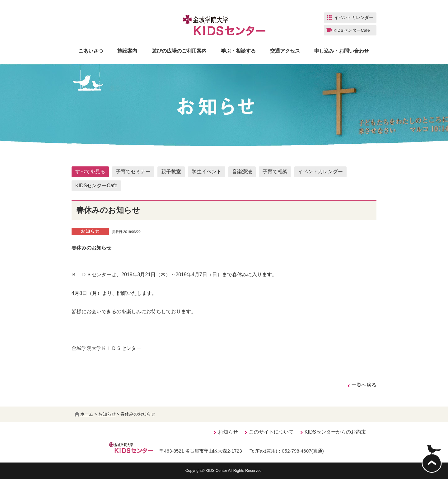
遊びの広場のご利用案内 (179, 51)
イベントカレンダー (320, 172)
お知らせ (107, 414)
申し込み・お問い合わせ (342, 51)
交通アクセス (285, 51)
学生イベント (207, 172)
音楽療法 (242, 172)
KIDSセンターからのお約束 (335, 432)
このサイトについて (271, 432)
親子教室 (171, 172)
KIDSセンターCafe (96, 186)
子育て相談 (275, 172)
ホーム (84, 414)
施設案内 (127, 51)
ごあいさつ (91, 51)
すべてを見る (90, 172)
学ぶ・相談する (238, 51)
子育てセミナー (133, 172)
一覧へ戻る (364, 385)
